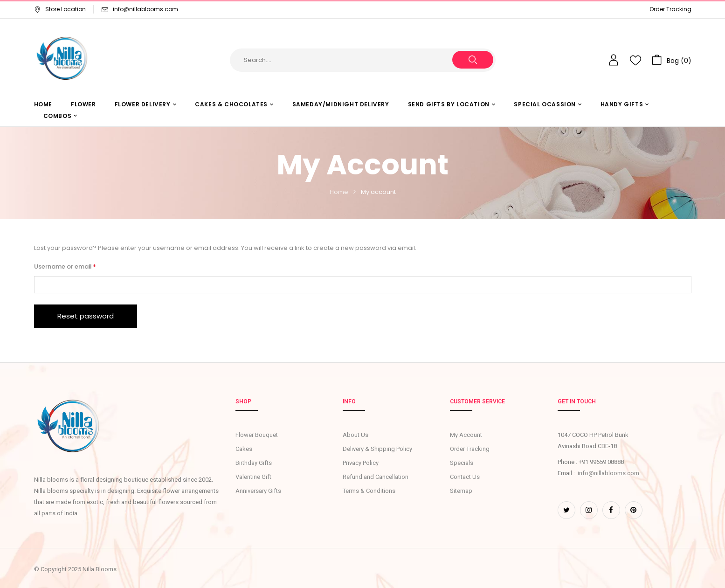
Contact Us (465, 477)
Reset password (86, 316)
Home (339, 192)
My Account (466, 435)
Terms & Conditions (369, 491)
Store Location (60, 9)
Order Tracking (670, 9)
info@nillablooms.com (145, 9)
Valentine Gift (253, 477)
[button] (672, 60)
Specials (462, 463)
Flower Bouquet (257, 435)
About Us (356, 435)
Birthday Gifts (254, 463)
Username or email (78, 266)
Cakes (244, 449)
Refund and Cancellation (376, 477)
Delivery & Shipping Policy (377, 449)
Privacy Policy (361, 463)
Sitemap (461, 491)
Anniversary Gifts (258, 491)
